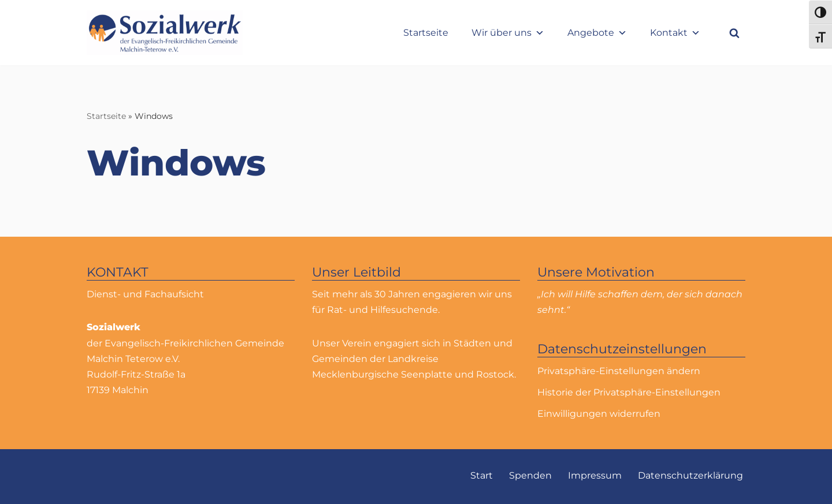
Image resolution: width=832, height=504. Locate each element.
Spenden (530, 475)
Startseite (426, 33)
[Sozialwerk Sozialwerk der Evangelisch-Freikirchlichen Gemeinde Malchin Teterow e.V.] (165, 33)
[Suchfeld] (734, 33)
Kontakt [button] (675, 33)
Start (482, 475)
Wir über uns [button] (508, 33)
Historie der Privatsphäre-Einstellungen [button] (629, 392)
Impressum (595, 475)
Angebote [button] (597, 33)
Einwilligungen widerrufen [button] (599, 414)
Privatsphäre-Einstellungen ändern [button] (619, 371)
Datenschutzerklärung (690, 475)
